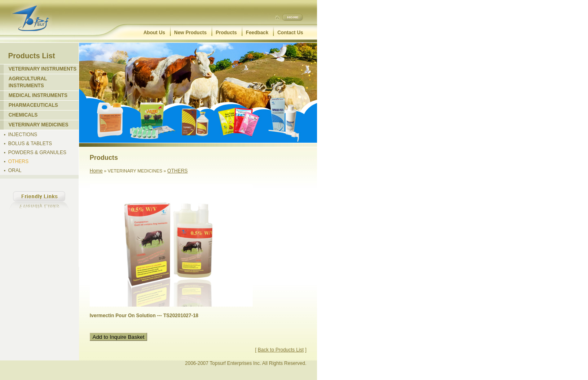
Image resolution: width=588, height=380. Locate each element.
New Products (190, 33)
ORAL (15, 170)
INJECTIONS (23, 135)
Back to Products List (281, 350)
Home (96, 171)
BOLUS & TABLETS (30, 144)
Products (226, 33)
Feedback (257, 33)
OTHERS (18, 161)
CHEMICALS (23, 115)
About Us (154, 33)
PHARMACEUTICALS (33, 105)
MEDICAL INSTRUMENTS (38, 95)
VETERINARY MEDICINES (39, 125)
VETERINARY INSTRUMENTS (43, 69)
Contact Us (290, 33)
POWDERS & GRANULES (37, 152)
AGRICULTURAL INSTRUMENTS (28, 82)
